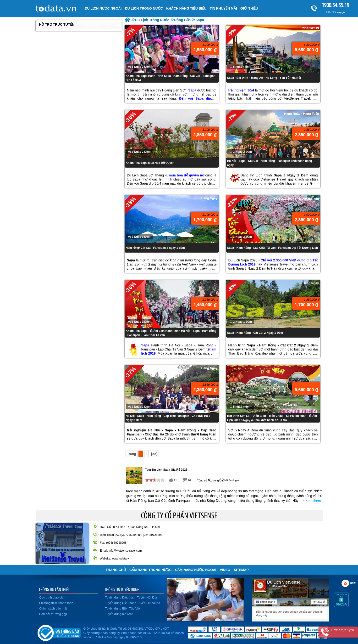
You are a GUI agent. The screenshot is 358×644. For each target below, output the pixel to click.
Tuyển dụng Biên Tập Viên (123, 608)
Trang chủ (116, 570)
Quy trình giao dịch (52, 597)
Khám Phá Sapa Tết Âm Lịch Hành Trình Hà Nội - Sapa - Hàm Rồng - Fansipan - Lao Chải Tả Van (171, 333)
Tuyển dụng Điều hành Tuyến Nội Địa (131, 597)
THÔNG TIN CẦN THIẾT (54, 589)
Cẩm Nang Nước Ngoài (196, 570)
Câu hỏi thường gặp (53, 614)
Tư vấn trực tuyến (342, 630)
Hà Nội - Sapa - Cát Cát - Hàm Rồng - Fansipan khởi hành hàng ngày (270, 163)
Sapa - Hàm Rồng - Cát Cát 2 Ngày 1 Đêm (255, 333)
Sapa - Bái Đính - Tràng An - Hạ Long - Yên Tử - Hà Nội (264, 78)
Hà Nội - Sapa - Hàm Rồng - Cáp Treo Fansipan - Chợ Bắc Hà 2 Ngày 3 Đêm (168, 418)
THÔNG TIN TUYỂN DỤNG (122, 589)
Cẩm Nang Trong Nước (150, 570)
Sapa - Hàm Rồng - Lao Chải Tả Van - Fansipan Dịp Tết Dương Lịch (273, 248)
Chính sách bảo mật (53, 608)
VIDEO (225, 570)
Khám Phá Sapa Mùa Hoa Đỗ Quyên (150, 163)
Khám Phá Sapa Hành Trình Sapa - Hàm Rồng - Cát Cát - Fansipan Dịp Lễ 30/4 (171, 78)
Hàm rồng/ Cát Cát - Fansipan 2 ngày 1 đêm (155, 248)
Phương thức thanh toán (56, 603)
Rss (345, 583)
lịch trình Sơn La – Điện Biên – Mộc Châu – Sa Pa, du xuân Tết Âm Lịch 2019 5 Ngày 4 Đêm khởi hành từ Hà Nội (272, 418)
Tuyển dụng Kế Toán (119, 614)
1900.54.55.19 (335, 5)
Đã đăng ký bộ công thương (59, 632)
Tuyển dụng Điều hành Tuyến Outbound (133, 603)
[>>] (154, 454)
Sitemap (241, 570)
